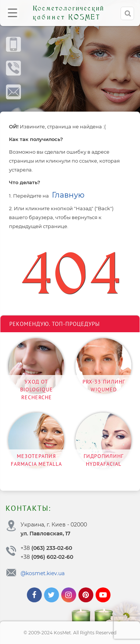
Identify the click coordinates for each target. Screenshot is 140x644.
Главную (68, 195)
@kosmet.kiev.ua (43, 573)
